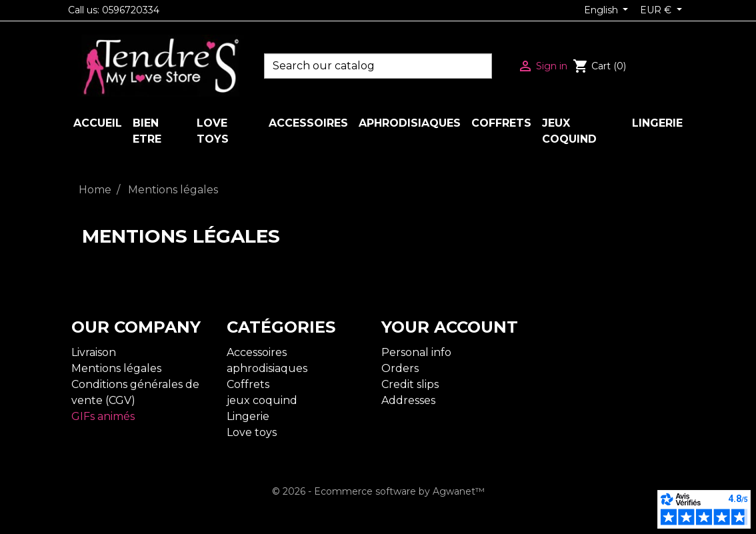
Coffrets (248, 384)
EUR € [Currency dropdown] (657, 10)
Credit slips (410, 384)
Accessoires (257, 352)
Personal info (416, 352)
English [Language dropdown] (602, 10)
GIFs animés (103, 416)
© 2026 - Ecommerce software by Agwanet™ (378, 491)
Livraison (94, 352)
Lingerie (248, 416)
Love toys (252, 432)
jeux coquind (262, 400)
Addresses (408, 400)
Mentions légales (116, 368)
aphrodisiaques (267, 368)
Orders (400, 368)
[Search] (378, 66)
